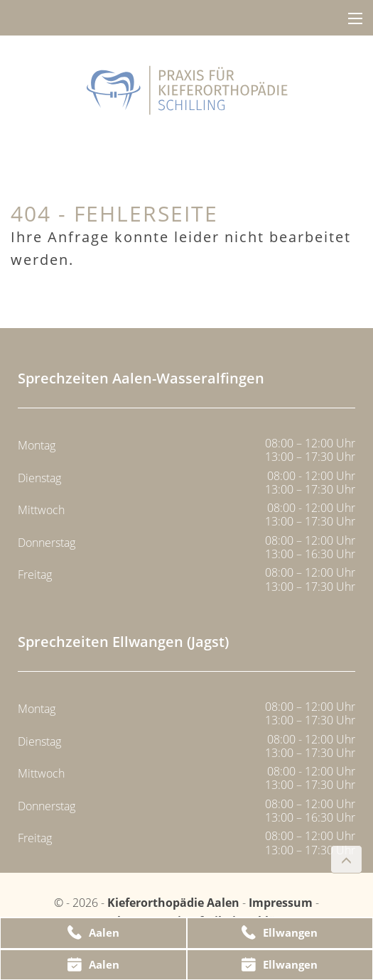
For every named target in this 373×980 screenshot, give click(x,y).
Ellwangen (280, 932)
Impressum (281, 903)
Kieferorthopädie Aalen (175, 903)
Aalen (93, 932)
